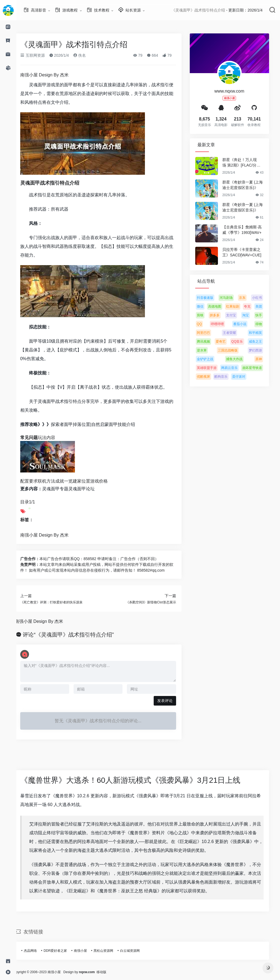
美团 (265, 306)
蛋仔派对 (245, 377)
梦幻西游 (262, 350)
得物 (265, 324)
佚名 (86, 55)
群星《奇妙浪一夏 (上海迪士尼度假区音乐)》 (249, 185)
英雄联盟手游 (213, 368)
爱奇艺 (227, 342)
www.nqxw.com (236, 91)
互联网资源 (39, 55)
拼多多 (221, 315)
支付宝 (237, 315)
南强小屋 (87, 951)
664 (159, 55)
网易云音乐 (236, 368)
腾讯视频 (210, 342)
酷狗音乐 (227, 377)
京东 (249, 298)
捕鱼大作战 (241, 359)
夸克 (253, 306)
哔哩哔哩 (224, 324)
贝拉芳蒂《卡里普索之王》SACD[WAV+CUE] (248, 252)
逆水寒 (208, 350)
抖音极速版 (211, 298)
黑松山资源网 (110, 951)
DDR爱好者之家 (62, 951)
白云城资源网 (136, 951)
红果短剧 (239, 306)
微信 (206, 306)
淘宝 (252, 315)
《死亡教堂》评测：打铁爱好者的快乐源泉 (58, 602)
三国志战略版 (234, 350)
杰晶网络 (37, 951)
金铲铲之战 (211, 359)
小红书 (263, 298)
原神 (265, 359)
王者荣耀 (236, 333)
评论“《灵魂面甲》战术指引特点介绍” (75, 635)
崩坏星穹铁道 (258, 368)
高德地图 (221, 306)
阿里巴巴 (210, 333)
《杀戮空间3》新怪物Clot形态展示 (157, 602)
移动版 (114, 972)
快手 (265, 315)
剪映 (206, 315)
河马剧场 (232, 298)
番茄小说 (246, 324)
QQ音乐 (243, 342)
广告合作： (36, 559)
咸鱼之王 (262, 342)
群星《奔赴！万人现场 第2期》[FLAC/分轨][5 (248, 163)
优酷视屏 (210, 377)
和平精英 (262, 333)
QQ (206, 324)
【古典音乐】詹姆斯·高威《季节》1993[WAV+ (248, 230)
